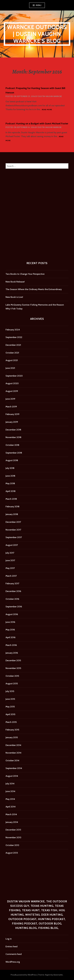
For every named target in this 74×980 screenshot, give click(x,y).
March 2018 (11, 499)
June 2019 (10, 399)
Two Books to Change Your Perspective (25, 274)
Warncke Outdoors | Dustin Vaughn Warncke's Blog (37, 34)
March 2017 (11, 576)
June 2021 (10, 368)
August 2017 (12, 545)
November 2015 (13, 668)
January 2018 (12, 514)
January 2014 (12, 822)
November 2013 (13, 837)
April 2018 (11, 491)
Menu (39, 5)
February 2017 (12, 583)
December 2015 (13, 660)
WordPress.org (13, 962)
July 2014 (10, 784)
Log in (9, 939)
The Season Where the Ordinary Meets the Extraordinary (34, 289)
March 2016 (11, 645)
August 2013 (12, 853)
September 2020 (14, 376)
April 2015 (10, 714)
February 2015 (12, 730)
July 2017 (10, 553)
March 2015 (11, 722)
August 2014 (12, 776)
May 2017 (10, 568)
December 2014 (13, 745)
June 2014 (10, 791)
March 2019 (11, 407)
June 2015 (10, 699)
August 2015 (12, 684)
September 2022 (14, 337)
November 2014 (13, 753)
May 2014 (10, 799)
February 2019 (12, 414)
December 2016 (13, 591)
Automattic (58, 975)
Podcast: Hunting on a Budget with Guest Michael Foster (37, 124)
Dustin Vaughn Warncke (50, 96)
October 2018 (12, 445)
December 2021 (13, 345)
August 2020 (12, 383)
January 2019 (12, 422)
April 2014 (11, 807)
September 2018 (14, 453)
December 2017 (13, 522)
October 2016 (12, 599)
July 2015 (10, 691)
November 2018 (13, 437)
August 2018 (12, 460)
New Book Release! (15, 282)
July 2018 (10, 468)
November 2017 (13, 530)
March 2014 (11, 814)
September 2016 (14, 607)
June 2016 (10, 622)
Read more (47, 110)
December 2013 (13, 830)
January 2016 (12, 653)
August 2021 (12, 360)
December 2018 (13, 430)
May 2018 (10, 483)
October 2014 (12, 760)
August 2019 (12, 391)
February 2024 (13, 330)
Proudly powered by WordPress (24, 975)
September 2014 (14, 768)
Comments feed (14, 954)
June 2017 (10, 560)
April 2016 (10, 637)
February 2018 (12, 507)
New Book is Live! (14, 297)
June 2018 (10, 476)
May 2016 (10, 630)
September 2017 (14, 537)
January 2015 (12, 737)
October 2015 (12, 676)
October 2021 (12, 353)
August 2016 (12, 614)
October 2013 (12, 845)
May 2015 (10, 707)
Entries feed (12, 946)
